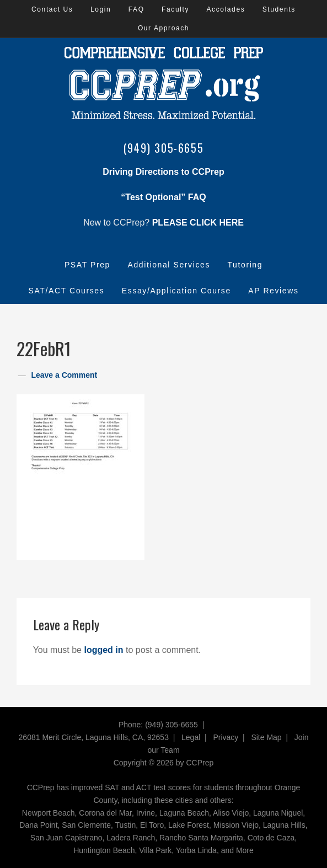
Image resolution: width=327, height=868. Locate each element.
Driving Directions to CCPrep (163, 172)
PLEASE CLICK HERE (198, 223)
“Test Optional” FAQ (163, 197)
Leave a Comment (64, 375)
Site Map (266, 737)
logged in (103, 650)
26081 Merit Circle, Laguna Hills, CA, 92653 (94, 737)
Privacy (226, 737)
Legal (191, 737)
